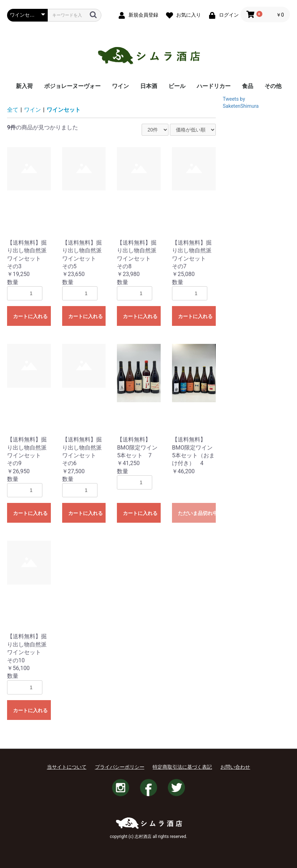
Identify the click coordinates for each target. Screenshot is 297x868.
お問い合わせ (235, 767)
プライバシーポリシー (120, 767)
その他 (273, 86)
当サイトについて (67, 767)
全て (13, 110)
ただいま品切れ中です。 (197, 513)
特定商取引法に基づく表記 (182, 767)
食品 (248, 86)
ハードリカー (214, 86)
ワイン (120, 86)
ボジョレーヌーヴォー (72, 86)
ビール (177, 86)
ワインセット (64, 110)
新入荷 (24, 86)
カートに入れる (30, 316)
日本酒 (149, 86)
